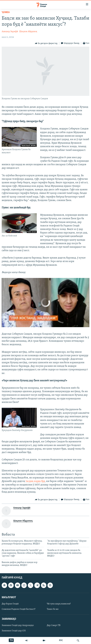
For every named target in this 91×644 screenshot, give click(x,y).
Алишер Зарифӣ (10, 32)
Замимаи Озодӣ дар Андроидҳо (18, 625)
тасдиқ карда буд (35, 481)
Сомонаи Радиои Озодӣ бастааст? (19, 609)
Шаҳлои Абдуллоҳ (28, 32)
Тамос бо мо (53, 609)
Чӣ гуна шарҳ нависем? (59, 604)
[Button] (46, 43)
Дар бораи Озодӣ (10, 604)
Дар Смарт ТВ (54, 625)
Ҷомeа (6, 12)
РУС (61, 640)
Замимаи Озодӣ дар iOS (14, 631)
